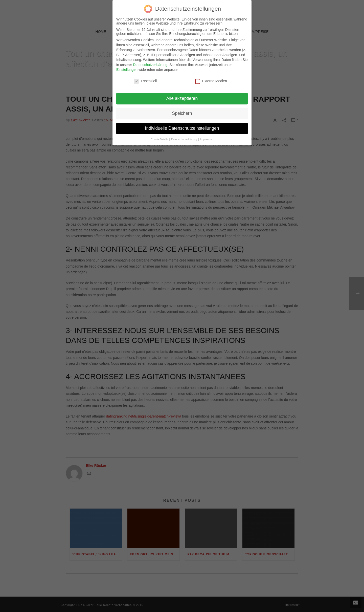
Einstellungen (127, 67)
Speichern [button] (182, 110)
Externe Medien (211, 78)
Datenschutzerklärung (150, 62)
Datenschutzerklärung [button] (184, 136)
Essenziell (145, 78)
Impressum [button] (207, 136)
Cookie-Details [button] (160, 136)
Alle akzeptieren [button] (182, 95)
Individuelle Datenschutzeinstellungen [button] (182, 125)
